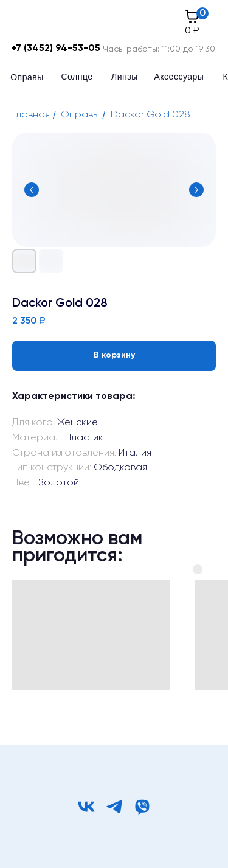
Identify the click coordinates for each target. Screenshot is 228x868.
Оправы (27, 77)
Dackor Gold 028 (150, 115)
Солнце (77, 77)
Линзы (125, 77)
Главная (31, 115)
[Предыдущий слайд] (32, 190)
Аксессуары (179, 77)
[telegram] (114, 807)
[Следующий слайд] (196, 190)
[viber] (142, 807)
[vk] (86, 807)
